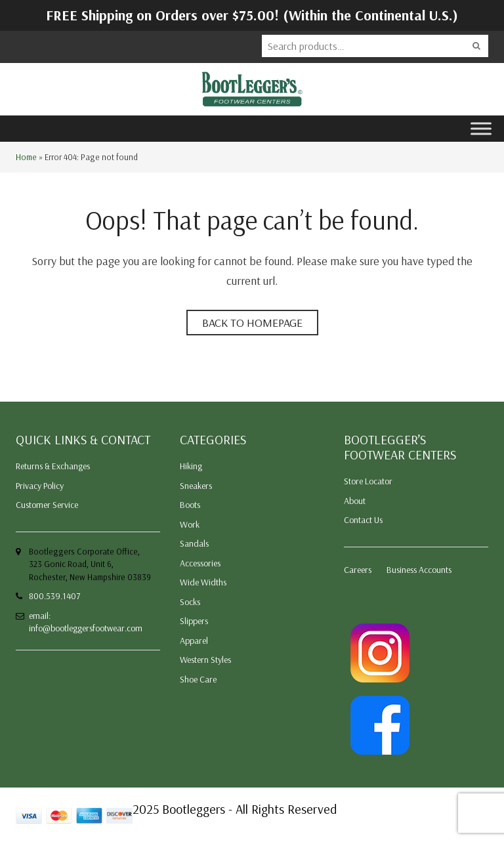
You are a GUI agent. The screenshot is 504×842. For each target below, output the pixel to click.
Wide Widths (203, 582)
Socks (190, 602)
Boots (190, 505)
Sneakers (196, 486)
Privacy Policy (40, 486)
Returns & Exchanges (53, 466)
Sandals (194, 543)
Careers (358, 570)
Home (26, 157)
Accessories (200, 563)
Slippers (194, 621)
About (355, 501)
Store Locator (368, 481)
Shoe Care (198, 679)
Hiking (191, 466)
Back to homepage (252, 323)
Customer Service (47, 505)
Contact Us (363, 520)
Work (190, 524)
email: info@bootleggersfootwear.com (86, 622)
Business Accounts (419, 570)
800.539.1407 (54, 596)
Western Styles (205, 660)
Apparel (194, 641)
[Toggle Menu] (481, 128)
